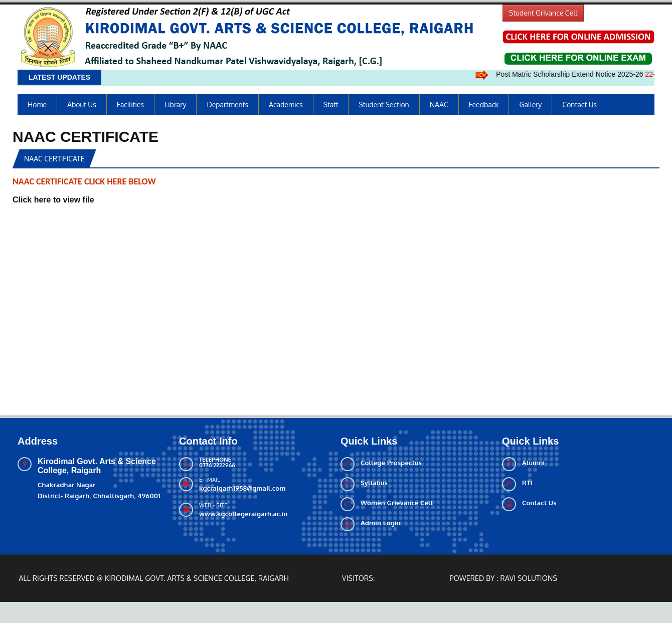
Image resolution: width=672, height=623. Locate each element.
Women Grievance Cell (397, 503)
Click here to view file (53, 200)
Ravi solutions (529, 578)
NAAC (439, 105)
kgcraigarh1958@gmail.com (242, 488)
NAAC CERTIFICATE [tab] (54, 159)
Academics (286, 105)
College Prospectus (391, 463)
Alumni (533, 463)
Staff (331, 105)
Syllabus (374, 483)
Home (37, 105)
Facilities (130, 105)
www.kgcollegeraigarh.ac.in (243, 514)
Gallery (530, 105)
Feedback (484, 105)
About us (82, 105)
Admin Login (381, 523)
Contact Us (579, 105)
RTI (527, 483)
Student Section (384, 105)
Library (175, 105)
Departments (227, 105)
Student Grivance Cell (543, 13)
